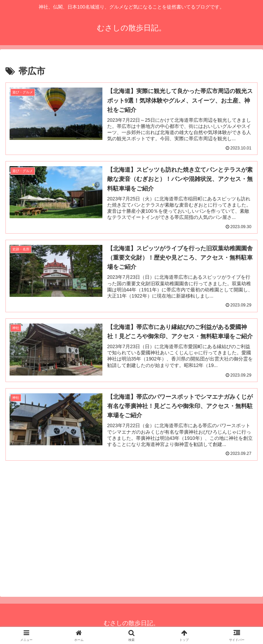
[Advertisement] (131, 528)
